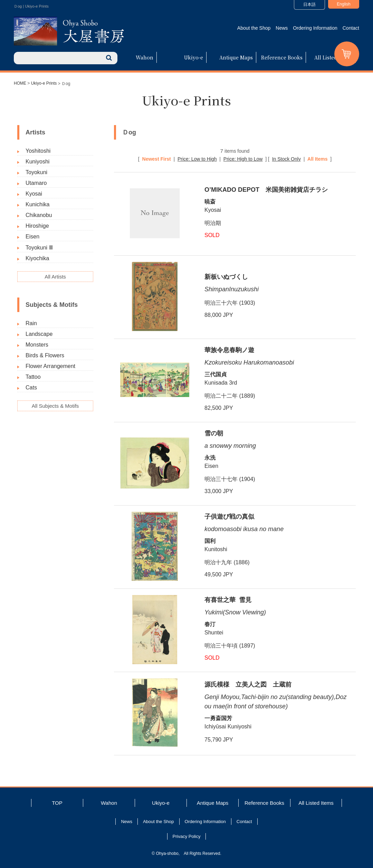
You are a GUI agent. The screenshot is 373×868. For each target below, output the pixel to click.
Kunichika (37, 204)
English (343, 4)
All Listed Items (333, 57)
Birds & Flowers (45, 355)
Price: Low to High (197, 159)
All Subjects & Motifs (55, 406)
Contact (351, 28)
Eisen (32, 237)
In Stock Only (286, 159)
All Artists (55, 277)
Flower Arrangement (50, 366)
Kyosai (34, 194)
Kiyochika (37, 258)
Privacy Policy (187, 836)
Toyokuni (36, 172)
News (282, 28)
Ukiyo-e (194, 57)
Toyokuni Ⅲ (39, 248)
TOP (57, 803)
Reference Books (282, 57)
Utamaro (36, 183)
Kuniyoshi (37, 162)
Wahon (145, 57)
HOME (20, 83)
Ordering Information (315, 28)
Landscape (39, 334)
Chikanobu (39, 215)
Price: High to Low (243, 159)
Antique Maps (236, 57)
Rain (31, 323)
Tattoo (33, 377)
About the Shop (254, 28)
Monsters (37, 345)
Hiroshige (37, 226)
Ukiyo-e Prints (44, 83)
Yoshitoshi (38, 151)
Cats (31, 388)
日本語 (309, 4)
